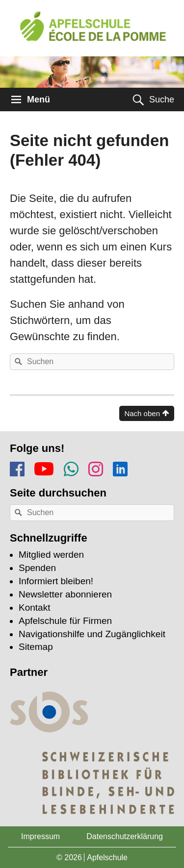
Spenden (37, 568)
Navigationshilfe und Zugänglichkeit (92, 634)
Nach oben (142, 413)
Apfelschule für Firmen (65, 621)
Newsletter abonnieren (65, 594)
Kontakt (34, 608)
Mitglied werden (51, 555)
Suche (162, 99)
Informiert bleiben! (56, 581)
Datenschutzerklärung (125, 836)
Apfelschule (107, 857)
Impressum (40, 836)
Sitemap (36, 647)
